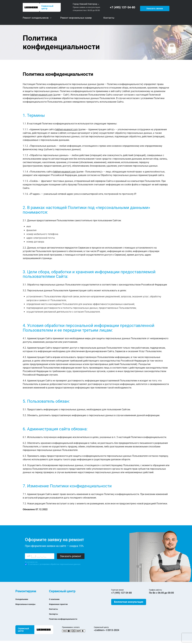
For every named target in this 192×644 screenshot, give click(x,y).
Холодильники (23, 599)
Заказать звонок (154, 7)
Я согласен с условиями (53, 564)
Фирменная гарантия (61, 604)
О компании (56, 599)
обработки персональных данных (65, 564)
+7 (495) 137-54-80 (123, 7)
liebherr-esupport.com (41, 95)
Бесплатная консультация (129, 602)
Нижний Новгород (88, 4)
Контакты (54, 609)
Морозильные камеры (28, 604)
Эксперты (54, 614)
